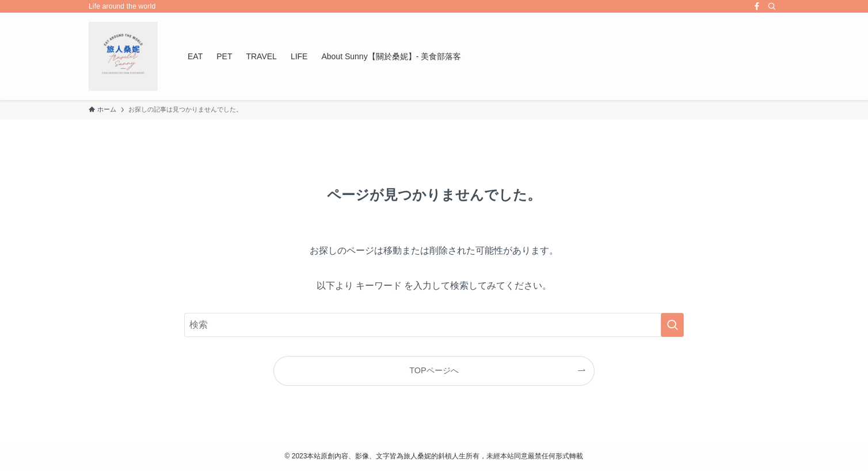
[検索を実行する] (672, 325)
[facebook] (757, 6)
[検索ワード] (434, 325)
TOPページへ (434, 370)
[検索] (772, 6)
